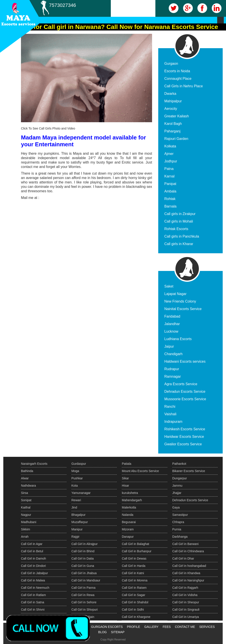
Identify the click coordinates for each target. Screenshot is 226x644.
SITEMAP (118, 632)
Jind (74, 507)
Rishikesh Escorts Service (185, 429)
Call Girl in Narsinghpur (188, 580)
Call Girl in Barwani (186, 544)
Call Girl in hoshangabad (189, 566)
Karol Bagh (173, 124)
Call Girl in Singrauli (186, 610)
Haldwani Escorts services (185, 361)
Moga (75, 471)
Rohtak (170, 199)
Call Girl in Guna (83, 566)
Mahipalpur (173, 101)
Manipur (77, 529)
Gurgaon (171, 64)
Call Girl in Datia (83, 558)
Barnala (170, 206)
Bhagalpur (79, 515)
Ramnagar (173, 376)
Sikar (125, 478)
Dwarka (170, 94)
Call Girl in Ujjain (83, 617)
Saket (169, 286)
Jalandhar (172, 324)
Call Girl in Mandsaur (86, 580)
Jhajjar (177, 493)
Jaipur (169, 346)
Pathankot (179, 464)
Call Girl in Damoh (34, 558)
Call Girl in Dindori (33, 566)
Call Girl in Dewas (134, 558)
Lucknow (171, 331)
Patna (169, 169)
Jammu (177, 486)
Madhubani (29, 522)
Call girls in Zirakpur (180, 214)
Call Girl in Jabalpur (34, 573)
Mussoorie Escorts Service (185, 399)
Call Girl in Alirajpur (85, 544)
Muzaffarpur (80, 522)
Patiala (127, 464)
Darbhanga (180, 537)
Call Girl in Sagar (134, 595)
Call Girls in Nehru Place (184, 86)
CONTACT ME (185, 627)
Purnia (177, 529)
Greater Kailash (177, 116)
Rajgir (76, 537)
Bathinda (27, 471)
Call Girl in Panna (84, 588)
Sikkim (25, 529)
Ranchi (170, 407)
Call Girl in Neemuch (35, 588)
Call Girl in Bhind (83, 551)
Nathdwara (28, 486)
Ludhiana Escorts (178, 339)
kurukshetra (130, 493)
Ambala (170, 191)
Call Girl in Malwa (33, 580)
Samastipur (180, 515)
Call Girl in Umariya (186, 617)
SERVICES (207, 627)
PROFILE (134, 627)
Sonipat (26, 500)
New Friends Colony (180, 301)
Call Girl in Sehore (84, 602)
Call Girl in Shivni (33, 610)
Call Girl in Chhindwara (188, 551)
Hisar (125, 486)
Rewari (76, 500)
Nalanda (128, 515)
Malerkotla (129, 507)
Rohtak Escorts (176, 229)
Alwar (25, 478)
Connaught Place (178, 79)
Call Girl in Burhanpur (137, 551)
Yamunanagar (81, 493)
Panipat (170, 184)
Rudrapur (172, 369)
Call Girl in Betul (32, 551)
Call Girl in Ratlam (33, 595)
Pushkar (77, 478)
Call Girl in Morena (135, 580)
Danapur (128, 537)
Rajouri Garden (176, 139)
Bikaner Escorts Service (189, 471)
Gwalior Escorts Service (183, 444)
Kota (75, 486)
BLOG (103, 632)
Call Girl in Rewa (83, 595)
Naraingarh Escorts (34, 464)
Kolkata (170, 146)
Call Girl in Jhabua (84, 573)
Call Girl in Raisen (134, 588)
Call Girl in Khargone (136, 617)
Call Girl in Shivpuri (85, 610)
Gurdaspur (79, 464)
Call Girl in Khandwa (186, 573)
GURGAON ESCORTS (107, 627)
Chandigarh (174, 354)
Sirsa (24, 493)
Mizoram (128, 529)
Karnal (169, 176)
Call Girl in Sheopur (186, 602)
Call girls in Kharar (179, 244)
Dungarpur (180, 478)
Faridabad (172, 316)
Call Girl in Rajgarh (185, 588)
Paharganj (172, 131)
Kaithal (26, 507)
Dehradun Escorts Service (185, 392)
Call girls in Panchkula (182, 236)
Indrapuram (173, 422)
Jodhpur (171, 161)
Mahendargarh (132, 500)
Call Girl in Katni (133, 573)
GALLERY (151, 627)
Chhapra (178, 522)
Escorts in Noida (177, 71)
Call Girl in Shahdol (135, 602)
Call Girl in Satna (33, 602)
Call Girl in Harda (134, 566)
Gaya (176, 507)
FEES (167, 627)
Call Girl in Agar (32, 544)
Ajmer (169, 154)
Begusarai (129, 522)
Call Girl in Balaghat (136, 544)
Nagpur (26, 515)
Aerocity (171, 109)
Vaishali (170, 414)
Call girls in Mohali (179, 221)
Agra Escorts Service (181, 384)
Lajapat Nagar (176, 294)
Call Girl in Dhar (183, 558)
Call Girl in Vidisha (185, 595)
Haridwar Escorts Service (184, 437)
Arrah (25, 537)
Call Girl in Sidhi (133, 610)
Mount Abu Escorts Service (140, 471)
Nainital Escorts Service (183, 309)
